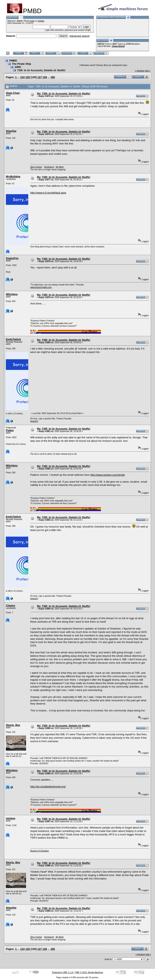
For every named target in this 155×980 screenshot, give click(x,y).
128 (45, 77)
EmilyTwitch (13, 339)
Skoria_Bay (13, 725)
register (41, 21)
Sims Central (36, 167)
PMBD (13, 61)
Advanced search (80, 36)
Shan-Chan (13, 93)
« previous (140, 71)
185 (53, 77)
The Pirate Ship (21, 64)
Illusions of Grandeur (40, 851)
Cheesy (10, 605)
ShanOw (11, 131)
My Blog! (60, 167)
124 (23, 77)
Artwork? (34, 421)
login (32, 21)
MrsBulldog (13, 176)
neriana (10, 818)
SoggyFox (12, 258)
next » (148, 71)
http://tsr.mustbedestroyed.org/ (48, 787)
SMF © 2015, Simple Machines (89, 972)
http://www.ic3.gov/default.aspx (48, 193)
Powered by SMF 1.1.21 (63, 972)
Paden (10, 430)
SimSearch (49, 167)
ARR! (18, 67)
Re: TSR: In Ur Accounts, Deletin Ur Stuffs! (64, 94)
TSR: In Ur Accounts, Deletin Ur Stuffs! (41, 70)
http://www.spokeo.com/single (107, 475)
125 (28, 77)
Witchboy (12, 294)
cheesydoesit (118, 46)
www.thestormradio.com (41, 287)
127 (40, 77)
